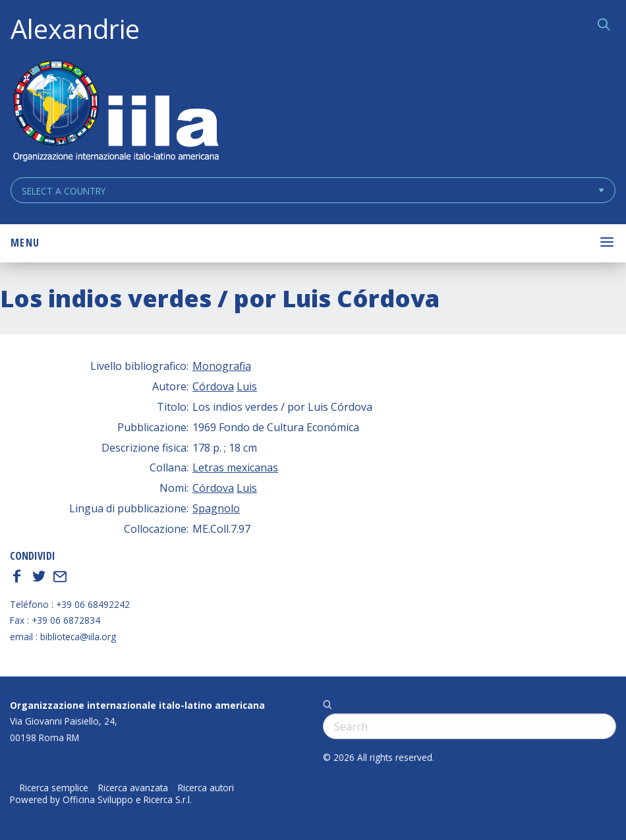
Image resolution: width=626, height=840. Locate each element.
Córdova (213, 386)
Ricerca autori (206, 788)
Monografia (222, 366)
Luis (247, 386)
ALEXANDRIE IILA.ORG (115, 112)
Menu (25, 243)
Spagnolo (216, 508)
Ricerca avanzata (133, 788)
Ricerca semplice (54, 788)
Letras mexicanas (235, 467)
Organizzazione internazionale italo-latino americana (137, 705)
